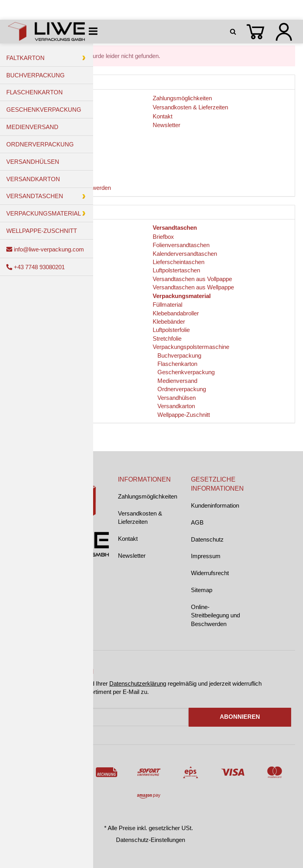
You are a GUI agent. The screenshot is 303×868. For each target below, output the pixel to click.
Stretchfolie (167, 338)
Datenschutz (207, 539)
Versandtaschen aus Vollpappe (192, 279)
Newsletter (132, 556)
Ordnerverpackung (181, 389)
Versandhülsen (176, 398)
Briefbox (163, 237)
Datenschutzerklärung (138, 683)
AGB (197, 522)
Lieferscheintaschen (179, 262)
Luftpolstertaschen (176, 270)
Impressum (206, 556)
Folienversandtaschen (181, 245)
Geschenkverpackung (185, 372)
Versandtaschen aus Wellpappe (193, 287)
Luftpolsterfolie (171, 330)
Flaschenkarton (177, 364)
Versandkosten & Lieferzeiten (140, 517)
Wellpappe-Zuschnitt (183, 415)
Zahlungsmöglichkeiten (148, 496)
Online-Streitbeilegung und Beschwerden (215, 615)
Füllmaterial (167, 305)
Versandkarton (175, 406)
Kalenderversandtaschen (185, 254)
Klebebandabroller (176, 313)
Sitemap (202, 590)
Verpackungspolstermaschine (191, 347)
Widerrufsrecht (210, 573)
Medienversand (177, 381)
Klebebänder (169, 322)
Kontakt (128, 539)
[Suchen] (234, 32)
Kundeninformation (215, 505)
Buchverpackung (179, 355)
